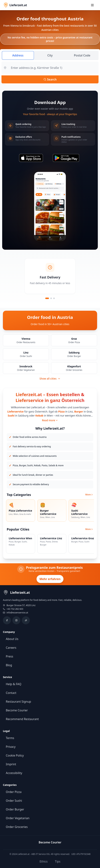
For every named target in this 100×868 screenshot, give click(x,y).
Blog (9, 665)
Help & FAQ (14, 684)
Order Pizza (14, 792)
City (50, 55)
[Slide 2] (51, 298)
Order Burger (15, 809)
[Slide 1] (47, 298)
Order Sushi (14, 801)
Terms (10, 738)
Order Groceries (17, 827)
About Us (12, 639)
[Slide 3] (54, 298)
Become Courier (17, 710)
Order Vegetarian (18, 818)
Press (9, 656)
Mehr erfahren (50, 579)
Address (18, 55)
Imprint (11, 764)
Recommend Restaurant (22, 719)
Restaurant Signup (18, 702)
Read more (50, 420)
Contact (11, 693)
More (89, 495)
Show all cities (50, 379)
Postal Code (82, 55)
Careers (11, 648)
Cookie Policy (15, 755)
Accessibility (14, 773)
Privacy (11, 747)
